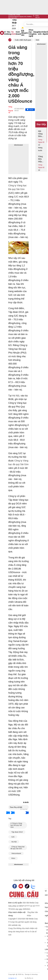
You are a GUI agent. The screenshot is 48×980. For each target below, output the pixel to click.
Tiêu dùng (9, 33)
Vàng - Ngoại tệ (11, 110)
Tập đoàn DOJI (17, 832)
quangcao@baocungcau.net (17, 17)
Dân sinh (40, 33)
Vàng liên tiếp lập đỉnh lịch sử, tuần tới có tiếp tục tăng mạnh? (41, 159)
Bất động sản (23, 33)
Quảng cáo (12, 15)
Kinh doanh (19, 33)
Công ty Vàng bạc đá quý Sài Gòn (18, 848)
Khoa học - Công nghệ (31, 33)
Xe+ (27, 33)
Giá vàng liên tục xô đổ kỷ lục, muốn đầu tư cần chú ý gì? (41, 134)
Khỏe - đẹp (44, 33)
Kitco (13, 858)
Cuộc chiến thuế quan (23, 40)
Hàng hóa (36, 33)
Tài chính (13, 33)
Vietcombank (16, 853)
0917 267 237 (13, 18)
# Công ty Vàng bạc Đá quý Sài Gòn (16, 825)
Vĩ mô (5, 33)
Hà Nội (15, 396)
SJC (16, 197)
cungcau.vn (12, 978)
